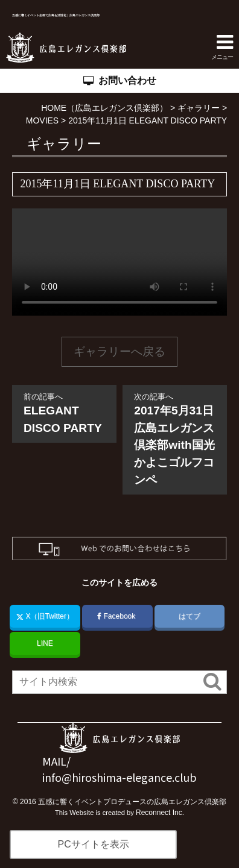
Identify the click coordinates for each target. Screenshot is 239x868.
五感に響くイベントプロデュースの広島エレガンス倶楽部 (132, 802)
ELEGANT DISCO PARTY (64, 413)
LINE (45, 643)
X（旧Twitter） (45, 616)
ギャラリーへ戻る (119, 351)
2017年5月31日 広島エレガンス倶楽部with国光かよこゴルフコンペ (180, 439)
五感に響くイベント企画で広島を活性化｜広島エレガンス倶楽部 (65, 15)
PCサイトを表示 (93, 844)
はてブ (190, 616)
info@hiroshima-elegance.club (119, 777)
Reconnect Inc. (160, 813)
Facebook (117, 616)
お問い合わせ (120, 81)
